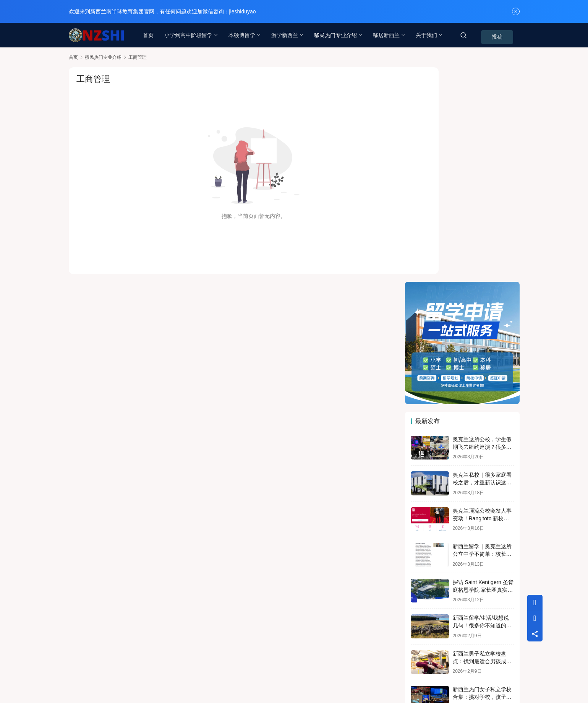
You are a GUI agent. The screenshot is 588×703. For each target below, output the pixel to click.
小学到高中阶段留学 (190, 35)
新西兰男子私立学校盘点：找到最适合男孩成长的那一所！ (482, 447)
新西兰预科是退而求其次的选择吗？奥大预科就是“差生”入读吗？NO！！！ (483, 518)
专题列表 (178, 666)
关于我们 (428, 35)
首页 (149, 35)
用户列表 (210, 666)
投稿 (509, 36)
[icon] (443, 672)
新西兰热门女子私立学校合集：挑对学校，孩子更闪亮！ (482, 483)
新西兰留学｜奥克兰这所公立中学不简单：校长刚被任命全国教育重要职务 (482, 340)
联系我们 (115, 666)
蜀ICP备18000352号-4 (214, 678)
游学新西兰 (286, 35)
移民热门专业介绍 (337, 35)
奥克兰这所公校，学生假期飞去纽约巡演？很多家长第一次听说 (482, 232)
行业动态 (146, 666)
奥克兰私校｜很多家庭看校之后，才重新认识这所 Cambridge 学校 (482, 268)
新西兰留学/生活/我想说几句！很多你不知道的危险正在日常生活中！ (482, 411)
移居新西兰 (387, 35)
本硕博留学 (243, 35)
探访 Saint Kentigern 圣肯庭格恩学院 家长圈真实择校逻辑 (483, 375)
